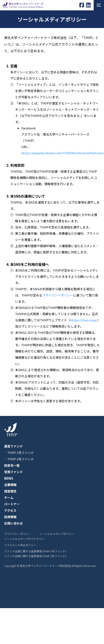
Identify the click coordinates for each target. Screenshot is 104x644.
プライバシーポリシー (58, 295)
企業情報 (10, 485)
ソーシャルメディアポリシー (57, 534)
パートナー (12, 504)
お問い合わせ (13, 523)
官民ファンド (13, 472)
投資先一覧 (12, 465)
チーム (9, 498)
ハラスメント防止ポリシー (20, 545)
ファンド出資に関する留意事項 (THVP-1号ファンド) (35, 551)
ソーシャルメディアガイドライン (24, 539)
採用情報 (10, 517)
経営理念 (10, 491)
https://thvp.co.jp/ (84, 320)
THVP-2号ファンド (21, 459)
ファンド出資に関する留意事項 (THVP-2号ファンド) (35, 556)
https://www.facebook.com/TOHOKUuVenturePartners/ (63, 153)
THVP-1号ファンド (21, 453)
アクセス (10, 510)
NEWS (9, 478)
